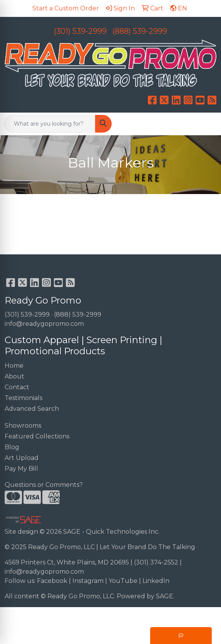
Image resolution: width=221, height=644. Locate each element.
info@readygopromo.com (44, 324)
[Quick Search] (50, 124)
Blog (12, 447)
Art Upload (22, 458)
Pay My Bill (21, 469)
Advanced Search (32, 409)
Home (14, 366)
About (14, 376)
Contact (17, 387)
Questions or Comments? (44, 485)
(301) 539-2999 (80, 31)
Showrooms (23, 426)
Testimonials (23, 398)
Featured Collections (37, 436)
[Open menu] (206, 124)
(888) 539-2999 (140, 31)
